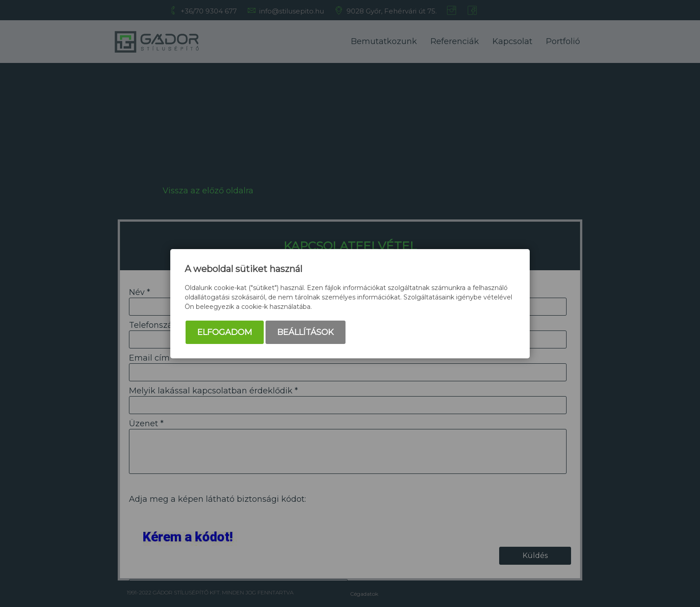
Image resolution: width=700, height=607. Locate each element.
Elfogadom (225, 332)
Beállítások (306, 332)
